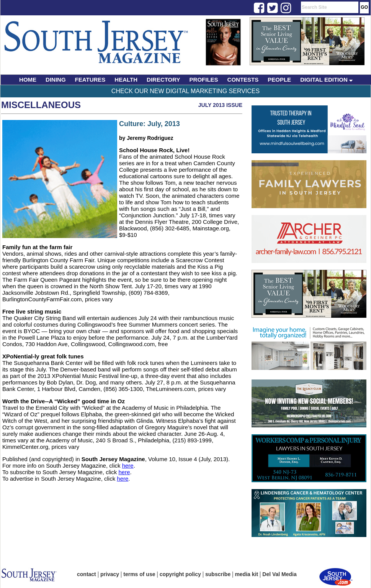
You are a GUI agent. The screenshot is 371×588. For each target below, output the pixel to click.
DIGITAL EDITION (326, 80)
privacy (110, 574)
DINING (56, 80)
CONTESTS (243, 80)
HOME (28, 80)
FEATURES (90, 80)
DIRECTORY (163, 80)
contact (87, 574)
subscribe (218, 574)
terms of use (139, 574)
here (128, 466)
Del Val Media (279, 574)
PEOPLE (279, 80)
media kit (246, 574)
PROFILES (204, 80)
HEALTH (126, 80)
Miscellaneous (41, 105)
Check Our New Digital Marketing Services (185, 91)
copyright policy (180, 574)
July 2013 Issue (220, 105)
